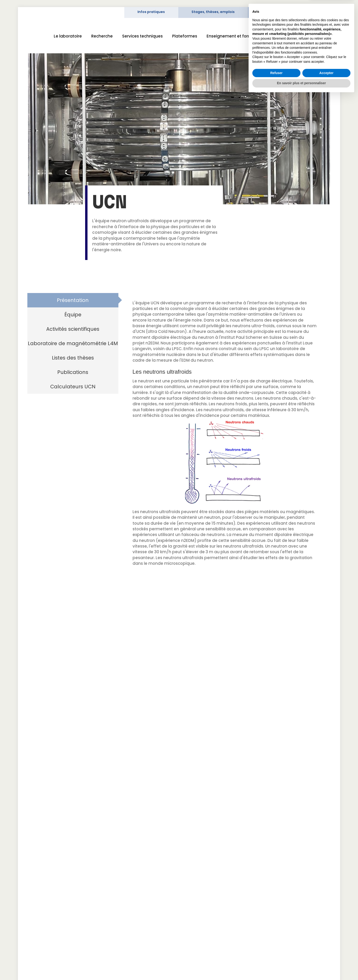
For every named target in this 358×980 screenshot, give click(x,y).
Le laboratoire (68, 36)
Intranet (273, 12)
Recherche (102, 36)
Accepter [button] (326, 957)
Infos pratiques (151, 12)
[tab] (73, 300)
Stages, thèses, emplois (213, 12)
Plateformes (185, 36)
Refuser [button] (276, 957)
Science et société (291, 36)
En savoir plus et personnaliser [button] (301, 967)
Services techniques (142, 36)
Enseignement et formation (235, 36)
